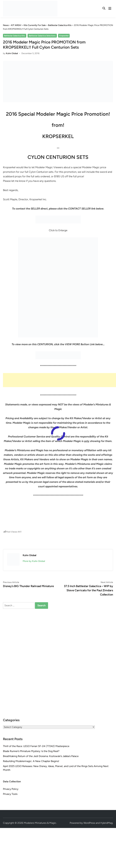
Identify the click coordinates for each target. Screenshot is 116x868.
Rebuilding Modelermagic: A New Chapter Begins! (31, 761)
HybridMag (106, 823)
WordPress (89, 823)
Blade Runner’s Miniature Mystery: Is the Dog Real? (31, 751)
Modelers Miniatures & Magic (40, 823)
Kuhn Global (12, 53)
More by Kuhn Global (34, 561)
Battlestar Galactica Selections (42, 36)
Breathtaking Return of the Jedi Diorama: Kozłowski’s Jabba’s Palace (41, 756)
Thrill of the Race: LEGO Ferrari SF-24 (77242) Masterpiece (36, 746)
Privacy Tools (10, 794)
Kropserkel (64, 36)
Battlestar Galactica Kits (15, 36)
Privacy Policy (11, 789)
